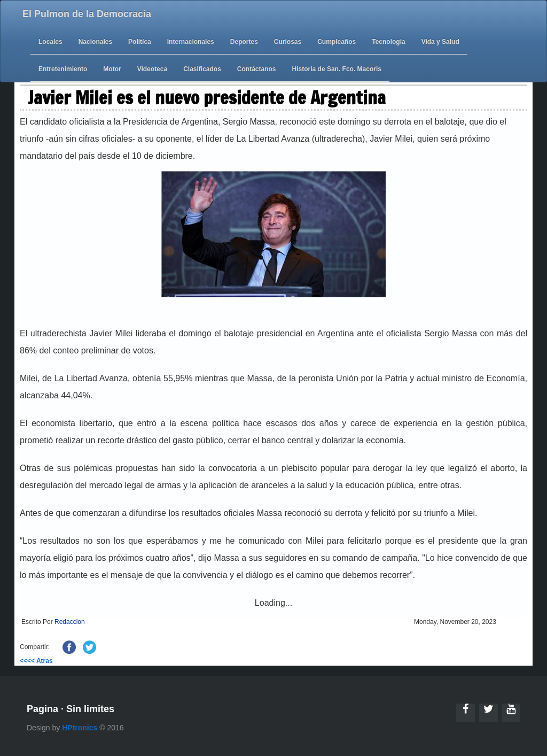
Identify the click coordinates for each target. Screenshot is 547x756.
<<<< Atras (36, 661)
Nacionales (95, 42)
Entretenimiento (63, 69)
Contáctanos (257, 69)
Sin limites (90, 709)
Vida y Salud (440, 42)
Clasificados (202, 69)
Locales (50, 42)
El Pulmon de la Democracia (87, 14)
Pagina (42, 709)
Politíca (140, 42)
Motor (112, 69)
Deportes (244, 42)
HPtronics (80, 728)
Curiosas (288, 42)
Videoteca (152, 69)
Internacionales (191, 42)
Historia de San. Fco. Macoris (337, 69)
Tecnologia (388, 42)
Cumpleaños (337, 42)
